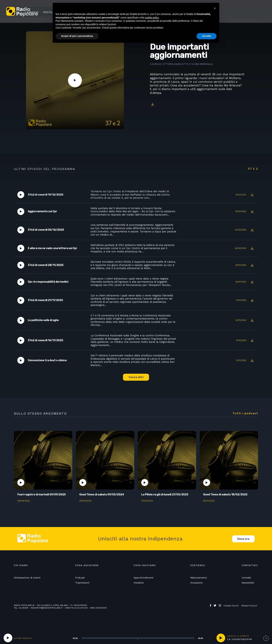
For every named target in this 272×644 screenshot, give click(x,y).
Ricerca (231, 12)
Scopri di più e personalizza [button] (77, 36)
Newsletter (248, 593)
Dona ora (243, 549)
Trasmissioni (82, 593)
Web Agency (217, 619)
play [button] (221, 638)
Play (75, 80)
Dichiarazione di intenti (27, 588)
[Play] (8, 638)
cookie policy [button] (152, 18)
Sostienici (251, 12)
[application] (134, 638)
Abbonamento (199, 588)
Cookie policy (231, 616)
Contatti (246, 588)
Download (152, 104)
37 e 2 (253, 169)
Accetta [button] (207, 36)
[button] (215, 8)
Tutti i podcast (245, 423)
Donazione (196, 593)
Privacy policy (249, 616)
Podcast (80, 588)
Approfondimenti (143, 588)
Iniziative (139, 593)
